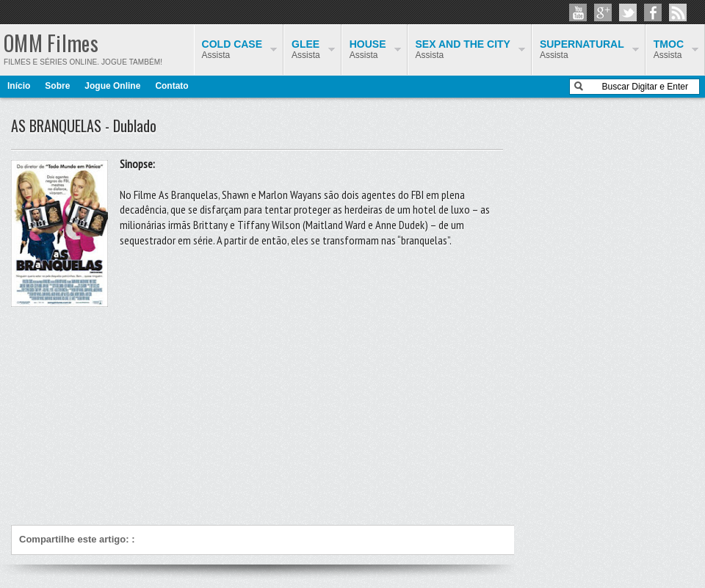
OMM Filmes (51, 43)
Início (19, 86)
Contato (171, 86)
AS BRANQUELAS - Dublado (84, 126)
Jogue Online (112, 86)
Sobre (57, 86)
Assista (669, 49)
